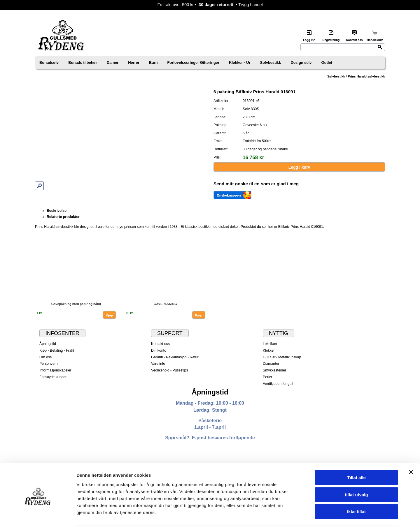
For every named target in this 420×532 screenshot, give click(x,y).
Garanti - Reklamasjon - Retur (175, 357)
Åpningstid (48, 344)
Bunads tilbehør (83, 62)
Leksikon (270, 344)
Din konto (159, 350)
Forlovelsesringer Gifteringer (194, 62)
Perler (268, 377)
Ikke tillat (356, 495)
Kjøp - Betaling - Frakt (57, 350)
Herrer (134, 62)
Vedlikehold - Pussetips (170, 370)
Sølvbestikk (271, 62)
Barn (153, 62)
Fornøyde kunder (53, 377)
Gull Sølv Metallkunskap (282, 357)
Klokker (269, 350)
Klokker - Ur (240, 62)
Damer (113, 62)
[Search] (343, 47)
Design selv (301, 62)
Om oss (45, 357)
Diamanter (271, 364)
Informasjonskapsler (55, 370)
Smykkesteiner (274, 370)
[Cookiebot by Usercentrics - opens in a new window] (38, 521)
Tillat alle (356, 461)
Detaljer (311, 520)
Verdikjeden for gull (278, 384)
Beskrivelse (57, 211)
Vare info (158, 364)
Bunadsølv (49, 62)
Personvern (49, 364)
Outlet (327, 62)
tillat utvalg (356, 478)
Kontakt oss (160, 344)
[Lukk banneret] (411, 455)
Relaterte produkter (63, 217)
